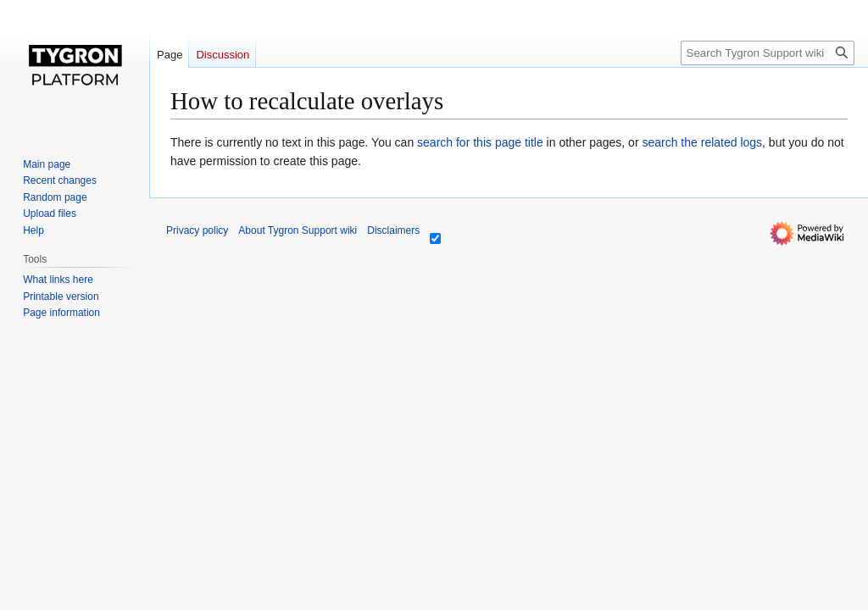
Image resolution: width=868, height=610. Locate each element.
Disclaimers (393, 230)
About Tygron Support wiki (298, 230)
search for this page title (480, 142)
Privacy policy (197, 230)
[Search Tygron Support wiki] (768, 53)
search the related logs (702, 142)
